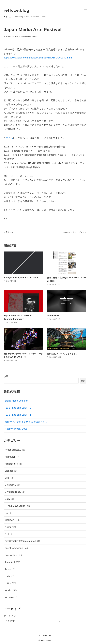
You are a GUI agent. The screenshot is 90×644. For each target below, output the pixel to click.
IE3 (9, 514)
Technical (12, 563)
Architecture (13, 465)
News (10, 528)
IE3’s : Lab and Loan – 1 (18, 415)
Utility (10, 584)
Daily (10, 500)
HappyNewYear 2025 (16, 429)
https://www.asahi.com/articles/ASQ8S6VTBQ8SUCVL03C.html (38, 58)
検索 (6, 377)
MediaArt (12, 521)
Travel (10, 570)
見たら (9, 138)
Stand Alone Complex (16, 401)
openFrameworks (17, 549)
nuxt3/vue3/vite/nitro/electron (22, 542)
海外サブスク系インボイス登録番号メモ (26, 422)
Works (34, 37)
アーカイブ (10, 617)
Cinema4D (12, 486)
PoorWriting (26, 37)
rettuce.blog (16, 10)
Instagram (47, 635)
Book (9, 479)
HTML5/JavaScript (17, 507)
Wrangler (12, 598)
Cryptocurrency (15, 493)
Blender (11, 472)
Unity (10, 577)
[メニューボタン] (85, 10)
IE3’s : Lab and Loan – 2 (18, 408)
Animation (12, 458)
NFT (9, 535)
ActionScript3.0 (16, 451)
